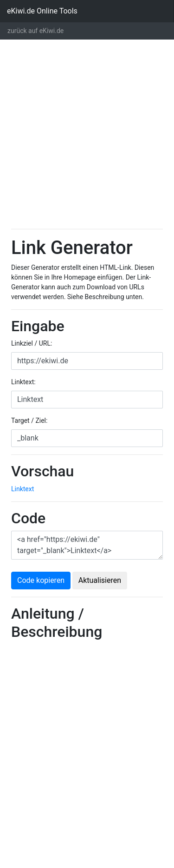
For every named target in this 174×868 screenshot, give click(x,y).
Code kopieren (41, 580)
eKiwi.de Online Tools (42, 11)
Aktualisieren (100, 580)
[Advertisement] (87, 134)
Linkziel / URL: (32, 343)
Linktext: (23, 382)
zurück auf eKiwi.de (35, 31)
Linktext (23, 489)
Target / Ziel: (29, 421)
